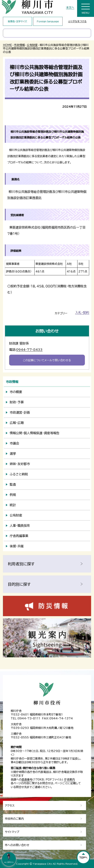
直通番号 (27, 780)
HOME (7, 45)
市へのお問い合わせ (17, 845)
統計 (13, 505)
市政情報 (19, 45)
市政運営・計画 (20, 412)
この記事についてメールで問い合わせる (47, 360)
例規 (13, 495)
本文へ (70, 8)
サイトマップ (12, 832)
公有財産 (32, 45)
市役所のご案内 (14, 819)
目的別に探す (19, 584)
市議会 (14, 443)
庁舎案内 (70, 780)
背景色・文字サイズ (17, 21)
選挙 (13, 454)
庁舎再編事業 (19, 536)
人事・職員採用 (20, 526)
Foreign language (48, 21)
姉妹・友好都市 (20, 464)
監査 (13, 484)
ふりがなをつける (77, 21)
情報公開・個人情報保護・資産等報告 (35, 433)
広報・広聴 (17, 423)
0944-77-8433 (29, 350)
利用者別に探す (21, 564)
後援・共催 (17, 546)
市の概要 (16, 392)
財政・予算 (17, 402)
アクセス (10, 806)
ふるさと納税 (19, 474)
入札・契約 (82, 313)
